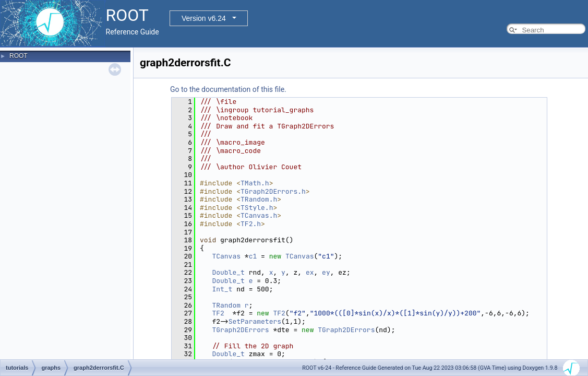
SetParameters (255, 321)
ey (326, 272)
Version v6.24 (204, 18)
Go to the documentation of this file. (228, 89)
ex (310, 272)
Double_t (228, 272)
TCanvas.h (259, 215)
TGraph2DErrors (240, 330)
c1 (253, 256)
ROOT (19, 56)
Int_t (222, 289)
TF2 (218, 313)
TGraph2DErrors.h (273, 191)
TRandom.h (259, 199)
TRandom (226, 305)
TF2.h (251, 224)
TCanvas (226, 256)
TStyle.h (257, 208)
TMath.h (255, 183)
